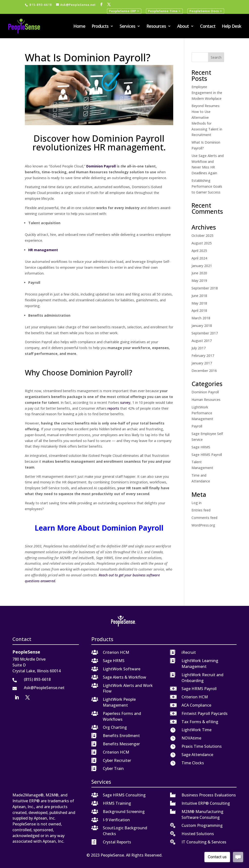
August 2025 (202, 243)
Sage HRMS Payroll (207, 455)
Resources (156, 27)
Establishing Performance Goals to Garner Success (207, 186)
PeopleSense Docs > (206, 11)
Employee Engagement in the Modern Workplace (207, 93)
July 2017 (199, 348)
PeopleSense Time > (164, 11)
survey (125, 402)
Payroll (197, 426)
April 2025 (199, 251)
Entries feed (201, 510)
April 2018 (199, 310)
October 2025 (202, 235)
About (183, 27)
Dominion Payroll (205, 392)
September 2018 (205, 288)
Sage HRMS (201, 447)
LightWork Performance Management (202, 413)
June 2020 (199, 273)
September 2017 (205, 333)
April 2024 (199, 258)
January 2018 (202, 326)
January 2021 (202, 266)
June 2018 (199, 296)
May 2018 (199, 303)
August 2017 (202, 341)
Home (79, 27)
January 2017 (202, 363)
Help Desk (231, 27)
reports (113, 408)
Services (127, 27)
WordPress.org (203, 525)
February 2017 (203, 356)
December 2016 (204, 371)
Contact (208, 27)
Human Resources (206, 400)
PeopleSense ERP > (124, 11)
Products (100, 27)
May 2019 (199, 281)
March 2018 (201, 318)
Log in (196, 503)
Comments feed (204, 518)
